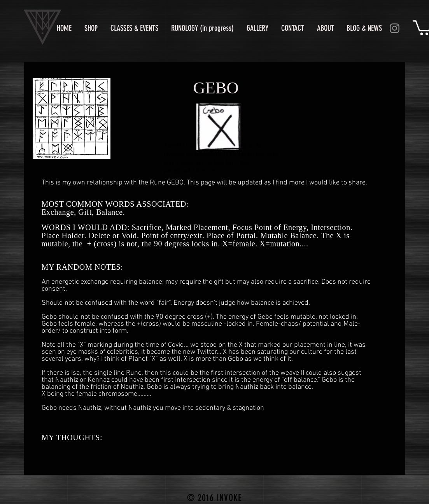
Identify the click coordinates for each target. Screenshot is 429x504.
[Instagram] (395, 28)
